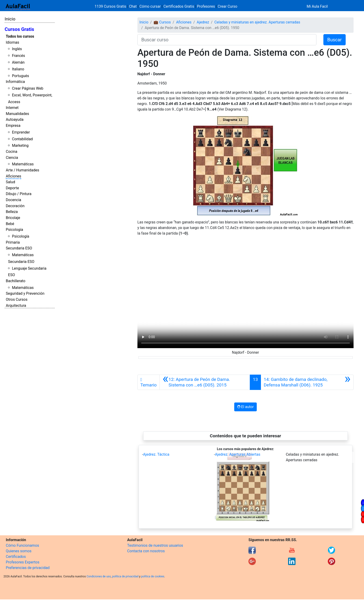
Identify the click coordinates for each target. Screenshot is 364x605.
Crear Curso (227, 6)
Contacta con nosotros (146, 551)
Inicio (10, 19)
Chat (133, 6)
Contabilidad (22, 139)
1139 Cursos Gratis (111, 6)
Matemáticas (23, 164)
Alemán (18, 62)
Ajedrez (203, 22)
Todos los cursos (20, 36)
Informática (15, 82)
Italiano (18, 69)
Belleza (12, 212)
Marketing (20, 146)
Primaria (13, 242)
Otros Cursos (17, 299)
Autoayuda (15, 119)
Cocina (11, 152)
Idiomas (12, 42)
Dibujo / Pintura (19, 194)
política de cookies (153, 576)
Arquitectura (16, 306)
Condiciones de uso (99, 576)
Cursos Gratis (19, 29)
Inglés (17, 49)
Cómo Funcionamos (22, 545)
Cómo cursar (150, 6)
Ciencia (12, 158)
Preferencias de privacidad (28, 568)
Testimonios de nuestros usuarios (155, 545)
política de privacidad (125, 576)
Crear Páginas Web (28, 88)
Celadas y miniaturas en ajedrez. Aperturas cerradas (257, 22)
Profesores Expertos (23, 562)
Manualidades (17, 114)
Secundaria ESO (19, 248)
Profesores (206, 6)
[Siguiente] (307, 382)
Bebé (10, 224)
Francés (18, 56)
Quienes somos (19, 551)
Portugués (20, 76)
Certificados (16, 557)
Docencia (13, 200)
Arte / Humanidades (23, 170)
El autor (245, 407)
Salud (10, 182)
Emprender (21, 132)
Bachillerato (16, 281)
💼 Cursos (162, 22)
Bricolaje (13, 218)
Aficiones (13, 176)
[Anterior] (205, 382)
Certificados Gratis (179, 6)
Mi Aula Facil (317, 6)
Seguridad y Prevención (25, 293)
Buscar (335, 40)
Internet (12, 108)
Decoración (15, 206)
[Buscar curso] (227, 40)
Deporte (12, 188)
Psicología (14, 230)
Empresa (13, 126)
